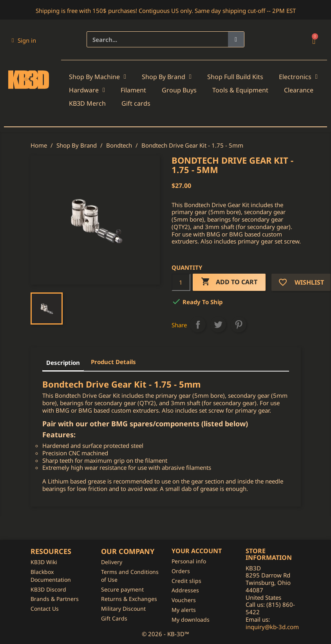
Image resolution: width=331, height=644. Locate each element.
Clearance (299, 90)
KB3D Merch (87, 103)
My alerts (184, 610)
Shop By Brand (167, 77)
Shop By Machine (98, 77)
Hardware (87, 90)
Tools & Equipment (240, 90)
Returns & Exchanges (129, 599)
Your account (197, 551)
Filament (133, 90)
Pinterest (239, 325)
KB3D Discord (48, 589)
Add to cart (229, 282)
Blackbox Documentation (51, 576)
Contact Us (45, 609)
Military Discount (123, 609)
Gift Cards (114, 618)
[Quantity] (181, 282)
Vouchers (184, 600)
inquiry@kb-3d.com (272, 627)
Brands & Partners (55, 599)
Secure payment (122, 589)
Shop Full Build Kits (235, 77)
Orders (181, 571)
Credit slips (186, 581)
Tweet (218, 325)
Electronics (298, 77)
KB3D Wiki (44, 562)
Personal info (189, 561)
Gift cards (136, 103)
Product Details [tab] (113, 362)
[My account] (24, 40)
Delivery (112, 562)
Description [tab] (63, 363)
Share (198, 325)
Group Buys (179, 90)
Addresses (185, 590)
